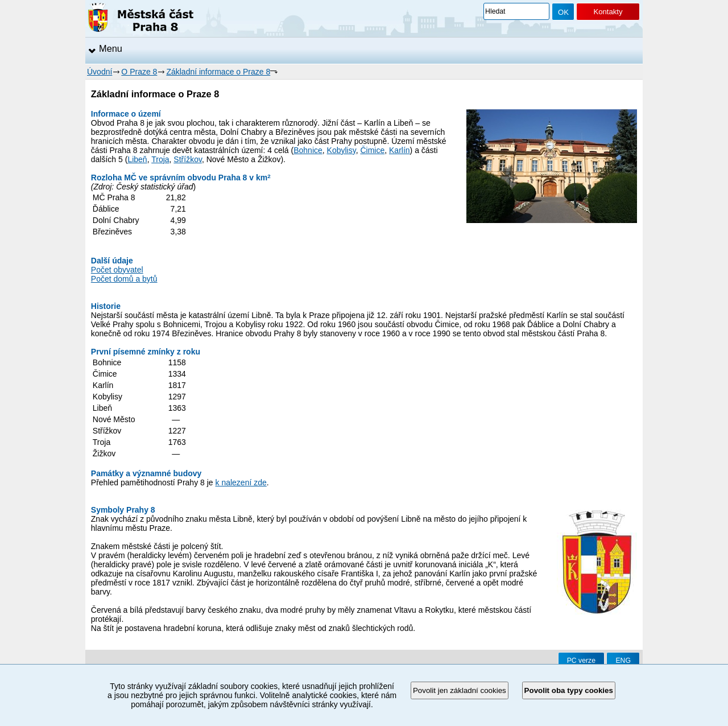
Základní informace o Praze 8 (218, 72)
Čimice (372, 150)
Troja (160, 159)
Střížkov (188, 159)
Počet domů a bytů (124, 279)
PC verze (581, 661)
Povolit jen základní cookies (460, 690)
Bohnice (308, 150)
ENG (623, 661)
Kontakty (608, 12)
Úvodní (100, 72)
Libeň (137, 159)
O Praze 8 (139, 72)
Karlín (400, 150)
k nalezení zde (241, 482)
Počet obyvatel (117, 270)
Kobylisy (342, 150)
